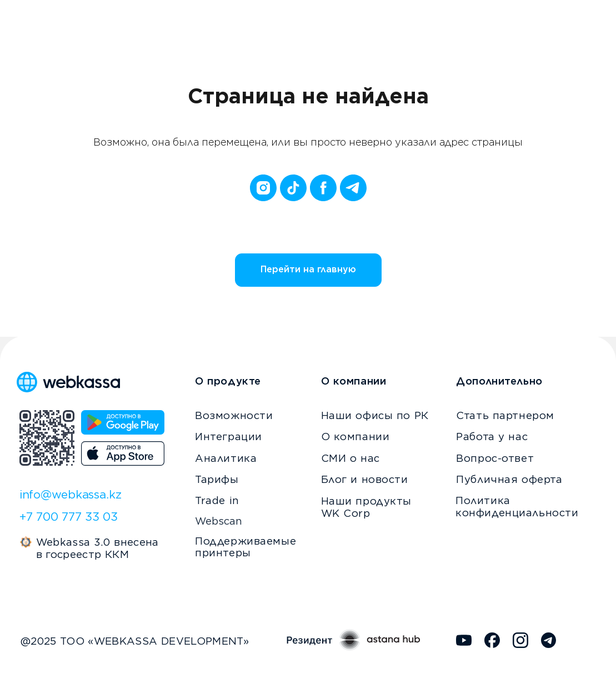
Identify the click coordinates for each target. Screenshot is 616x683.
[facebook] (323, 188)
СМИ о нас (350, 458)
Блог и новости (365, 479)
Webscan (219, 521)
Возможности (234, 415)
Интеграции (229, 436)
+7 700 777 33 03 (69, 517)
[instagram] (263, 188)
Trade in (217, 500)
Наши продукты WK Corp (367, 507)
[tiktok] (293, 188)
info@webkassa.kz (71, 494)
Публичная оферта (509, 479)
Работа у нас (492, 436)
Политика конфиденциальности (517, 506)
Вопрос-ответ (495, 458)
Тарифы (217, 479)
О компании (355, 436)
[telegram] (353, 188)
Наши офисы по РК (375, 415)
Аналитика (226, 458)
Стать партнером (505, 415)
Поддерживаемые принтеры (246, 547)
